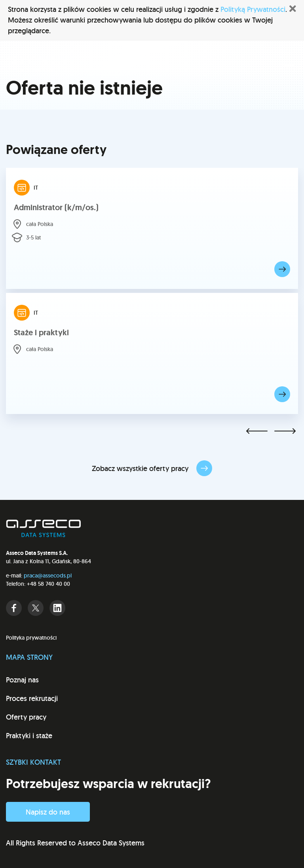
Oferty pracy (26, 717)
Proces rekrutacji (32, 698)
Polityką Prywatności (253, 9)
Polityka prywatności (31, 638)
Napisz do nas (48, 812)
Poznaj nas (22, 680)
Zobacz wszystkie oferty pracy (152, 468)
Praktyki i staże (29, 736)
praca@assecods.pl (48, 576)
